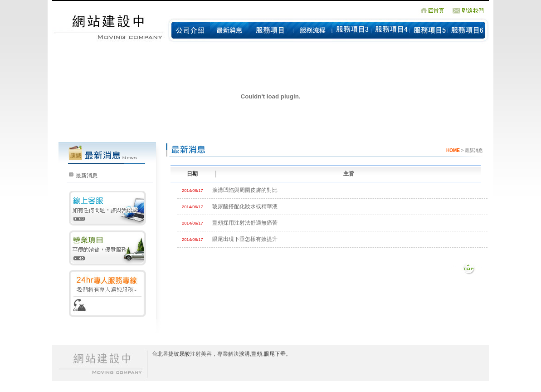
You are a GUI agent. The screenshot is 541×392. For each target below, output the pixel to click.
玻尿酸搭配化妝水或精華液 (245, 206)
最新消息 (87, 176)
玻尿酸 (182, 354)
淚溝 (244, 354)
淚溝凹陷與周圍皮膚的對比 (245, 190)
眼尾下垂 (275, 354)
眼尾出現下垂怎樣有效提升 (245, 239)
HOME (453, 150)
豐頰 (257, 354)
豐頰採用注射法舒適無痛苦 (245, 223)
